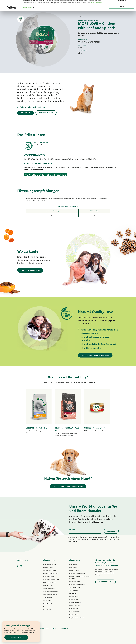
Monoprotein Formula (49, 570)
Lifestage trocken (48, 567)
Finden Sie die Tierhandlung (30, 270)
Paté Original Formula (49, 582)
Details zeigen (27, 17)
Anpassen (122, 10)
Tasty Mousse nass (74, 587)
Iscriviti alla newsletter (16, 637)
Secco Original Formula (50, 564)
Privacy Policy (73, 541)
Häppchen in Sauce (75, 581)
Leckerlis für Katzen (75, 612)
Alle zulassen (121, 5)
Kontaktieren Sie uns (46, 113)
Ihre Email (72, 529)
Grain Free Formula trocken (51, 579)
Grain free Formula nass (50, 595)
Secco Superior (73, 567)
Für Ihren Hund (49, 560)
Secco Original (73, 564)
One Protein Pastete (49, 588)
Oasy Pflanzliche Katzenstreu (77, 618)
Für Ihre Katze (75, 560)
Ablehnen (122, 16)
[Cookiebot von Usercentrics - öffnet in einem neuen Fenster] (11, 17)
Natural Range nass (49, 607)
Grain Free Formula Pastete (51, 592)
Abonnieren (111, 531)
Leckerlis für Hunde (49, 610)
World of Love (23, 560)
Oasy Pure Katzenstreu (76, 615)
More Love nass (74, 609)
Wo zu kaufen (25, 113)
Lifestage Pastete (48, 585)
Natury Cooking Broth (75, 603)
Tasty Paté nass (48, 598)
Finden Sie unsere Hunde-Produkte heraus (68, 486)
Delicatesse (73, 593)
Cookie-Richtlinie (96, 13)
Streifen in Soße (48, 601)
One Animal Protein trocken (51, 573)
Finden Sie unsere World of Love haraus (95, 355)
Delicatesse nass (74, 596)
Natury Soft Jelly (48, 604)
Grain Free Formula (49, 576)
